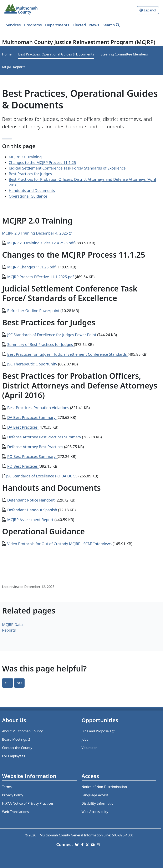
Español (150, 10)
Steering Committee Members (124, 54)
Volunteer (89, 748)
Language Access (95, 795)
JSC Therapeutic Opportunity (33, 364)
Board (17, 739)
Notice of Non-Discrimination (104, 787)
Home (7, 54)
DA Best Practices (23, 427)
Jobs (85, 739)
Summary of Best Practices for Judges (41, 344)
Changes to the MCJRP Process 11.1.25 (42, 162)
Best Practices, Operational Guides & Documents (56, 54)
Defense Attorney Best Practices (36, 447)
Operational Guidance (28, 196)
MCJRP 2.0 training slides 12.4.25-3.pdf (41, 243)
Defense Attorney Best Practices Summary (45, 437)
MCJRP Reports (14, 67)
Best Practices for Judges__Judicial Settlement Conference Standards (68, 354)
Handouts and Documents (32, 191)
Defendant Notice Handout (31, 500)
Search (109, 25)
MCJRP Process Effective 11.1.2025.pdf (41, 277)
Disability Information (99, 803)
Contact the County (17, 748)
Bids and (99, 731)
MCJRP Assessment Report (31, 520)
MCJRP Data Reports (12, 627)
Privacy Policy (13, 795)
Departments (57, 25)
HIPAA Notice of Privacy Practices (28, 803)
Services (13, 25)
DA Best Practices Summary (32, 417)
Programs (33, 25)
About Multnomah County (22, 731)
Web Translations (16, 812)
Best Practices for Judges (30, 174)
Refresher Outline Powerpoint (34, 311)
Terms (7, 787)
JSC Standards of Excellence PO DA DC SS (42, 476)
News (94, 25)
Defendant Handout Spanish (33, 510)
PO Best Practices (23, 466)
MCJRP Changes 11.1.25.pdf (32, 267)
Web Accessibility (95, 812)
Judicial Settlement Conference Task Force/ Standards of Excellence (67, 168)
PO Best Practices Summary (32, 456)
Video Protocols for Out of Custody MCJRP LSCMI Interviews (60, 544)
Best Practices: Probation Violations (39, 408)
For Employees (14, 756)
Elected (79, 25)
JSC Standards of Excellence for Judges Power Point (52, 335)
